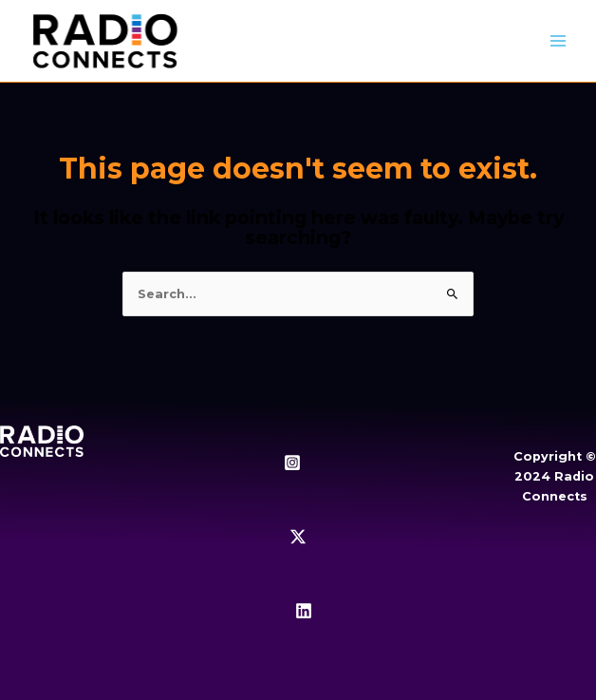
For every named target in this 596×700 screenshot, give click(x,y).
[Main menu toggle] (559, 41)
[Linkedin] (304, 611)
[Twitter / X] (298, 537)
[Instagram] (292, 463)
